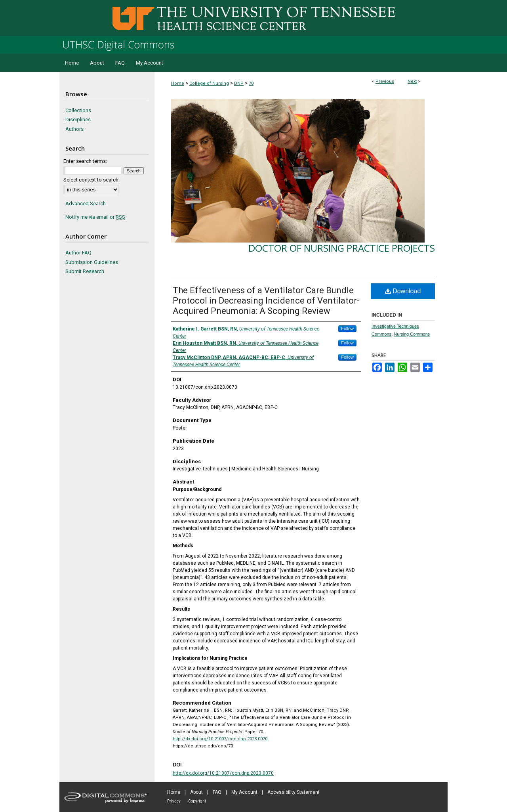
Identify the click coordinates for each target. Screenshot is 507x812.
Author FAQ (78, 253)
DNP (239, 83)
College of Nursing (209, 83)
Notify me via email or (95, 217)
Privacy (174, 801)
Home (178, 83)
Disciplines (78, 119)
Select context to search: (91, 180)
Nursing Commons (412, 334)
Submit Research (85, 271)
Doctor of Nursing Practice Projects (342, 248)
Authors (74, 129)
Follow (347, 329)
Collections (78, 110)
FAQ (217, 792)
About (196, 792)
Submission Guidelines (92, 262)
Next (412, 81)
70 (251, 83)
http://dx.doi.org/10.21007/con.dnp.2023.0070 (220, 739)
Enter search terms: (85, 161)
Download (403, 291)
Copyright (197, 801)
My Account (244, 792)
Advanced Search (86, 203)
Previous (385, 81)
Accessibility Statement (294, 792)
